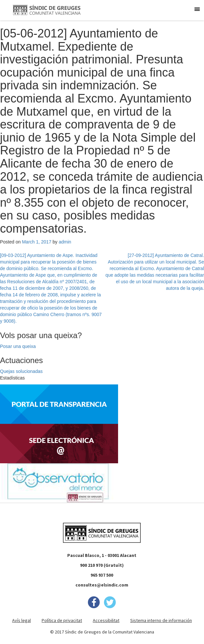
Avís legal (21, 620)
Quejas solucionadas (21, 371)
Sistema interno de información (161, 620)
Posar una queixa (18, 346)
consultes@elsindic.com (102, 585)
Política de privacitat (62, 620)
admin (65, 242)
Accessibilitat (106, 620)
